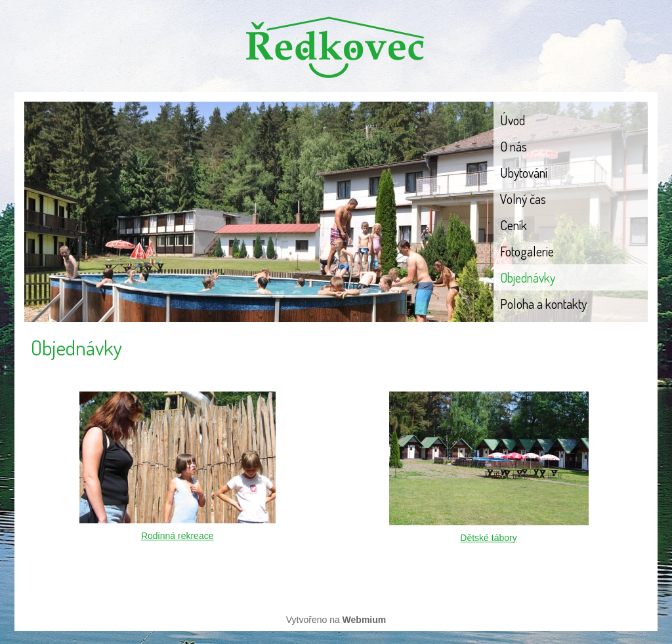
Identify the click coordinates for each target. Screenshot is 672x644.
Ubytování (524, 172)
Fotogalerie (527, 251)
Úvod (513, 120)
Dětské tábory (488, 538)
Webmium (365, 620)
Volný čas (523, 199)
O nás (514, 146)
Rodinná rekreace (178, 536)
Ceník (514, 225)
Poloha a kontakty (543, 304)
